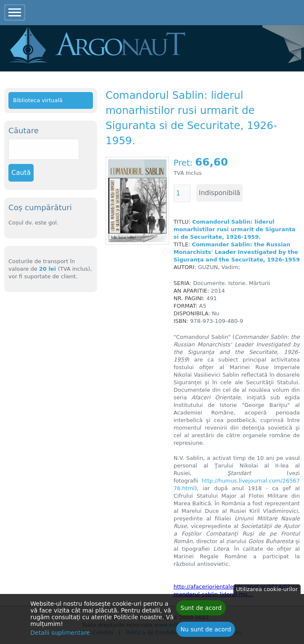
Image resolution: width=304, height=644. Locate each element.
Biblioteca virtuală (38, 100)
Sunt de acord (201, 610)
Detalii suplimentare (60, 635)
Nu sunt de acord (206, 631)
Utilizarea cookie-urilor (267, 591)
